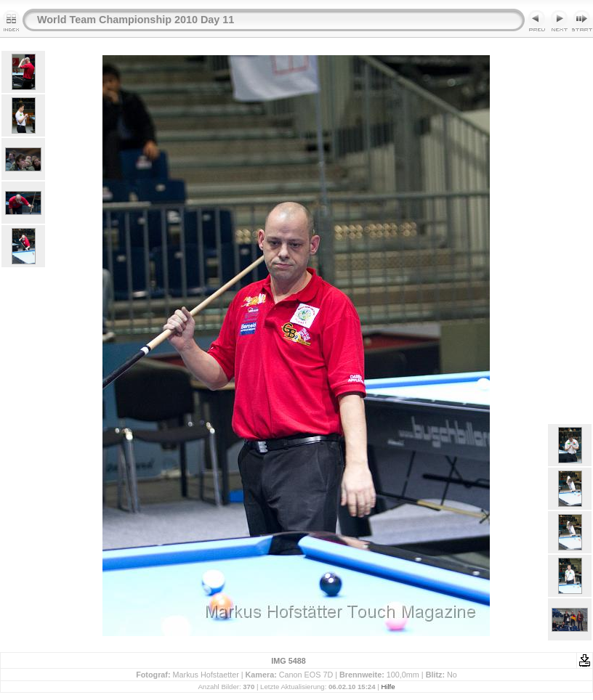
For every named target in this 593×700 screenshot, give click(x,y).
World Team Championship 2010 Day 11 (136, 20)
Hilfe (388, 687)
